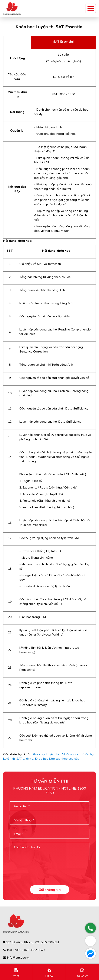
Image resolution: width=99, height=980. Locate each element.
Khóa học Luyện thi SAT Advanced (57, 754)
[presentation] (49, 873)
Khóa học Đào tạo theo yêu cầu (57, 759)
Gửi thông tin (50, 890)
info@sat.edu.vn (18, 958)
